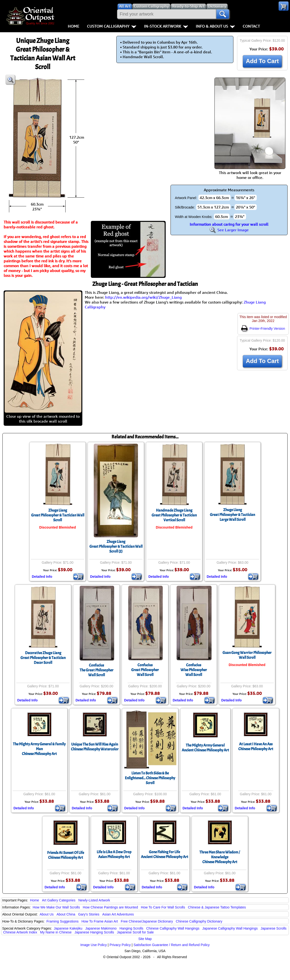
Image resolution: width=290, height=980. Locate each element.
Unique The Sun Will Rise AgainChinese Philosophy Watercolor (95, 747)
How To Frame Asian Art (100, 921)
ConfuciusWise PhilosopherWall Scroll (194, 670)
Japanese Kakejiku (68, 928)
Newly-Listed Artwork (94, 900)
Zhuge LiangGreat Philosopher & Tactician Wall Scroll (58, 515)
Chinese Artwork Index (20, 932)
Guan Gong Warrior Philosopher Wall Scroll (247, 655)
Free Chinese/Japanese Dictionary (147, 921)
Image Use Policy (94, 945)
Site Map (145, 939)
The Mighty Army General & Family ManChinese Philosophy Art (39, 749)
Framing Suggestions (62, 921)
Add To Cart (262, 61)
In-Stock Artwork (166, 26)
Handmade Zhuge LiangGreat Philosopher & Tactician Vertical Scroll (174, 515)
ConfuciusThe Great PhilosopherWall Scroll (97, 670)
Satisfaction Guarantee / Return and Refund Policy (172, 945)
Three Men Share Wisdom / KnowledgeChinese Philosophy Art (220, 857)
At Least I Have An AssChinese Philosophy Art (256, 747)
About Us (47, 914)
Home (73, 26)
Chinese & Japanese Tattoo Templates (217, 907)
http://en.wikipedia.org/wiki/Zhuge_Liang (143, 297)
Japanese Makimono (101, 928)
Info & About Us (215, 26)
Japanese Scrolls (274, 928)
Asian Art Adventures (118, 914)
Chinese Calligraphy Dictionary (199, 921)
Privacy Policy (120, 945)
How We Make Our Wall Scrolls (56, 907)
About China (66, 914)
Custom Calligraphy (112, 26)
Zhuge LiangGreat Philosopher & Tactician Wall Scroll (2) (116, 546)
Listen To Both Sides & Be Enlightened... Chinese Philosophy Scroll (150, 778)
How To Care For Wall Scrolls (163, 907)
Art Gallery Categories (59, 900)
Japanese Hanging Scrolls (94, 932)
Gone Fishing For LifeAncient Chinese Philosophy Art (165, 854)
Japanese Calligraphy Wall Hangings (230, 928)
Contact (251, 26)
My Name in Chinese (56, 932)
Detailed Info (42, 577)
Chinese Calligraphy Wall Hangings (173, 928)
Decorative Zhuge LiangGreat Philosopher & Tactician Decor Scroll (43, 658)
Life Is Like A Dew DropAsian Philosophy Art (114, 854)
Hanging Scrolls (131, 928)
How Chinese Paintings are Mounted (110, 907)
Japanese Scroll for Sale (135, 932)
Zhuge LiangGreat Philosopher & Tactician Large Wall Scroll (232, 515)
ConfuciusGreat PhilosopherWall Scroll (145, 670)
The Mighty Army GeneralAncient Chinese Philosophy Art (205, 748)
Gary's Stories (89, 914)
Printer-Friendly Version (263, 329)
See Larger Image (229, 230)
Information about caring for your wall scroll (229, 224)
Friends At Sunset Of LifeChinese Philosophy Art (66, 855)
